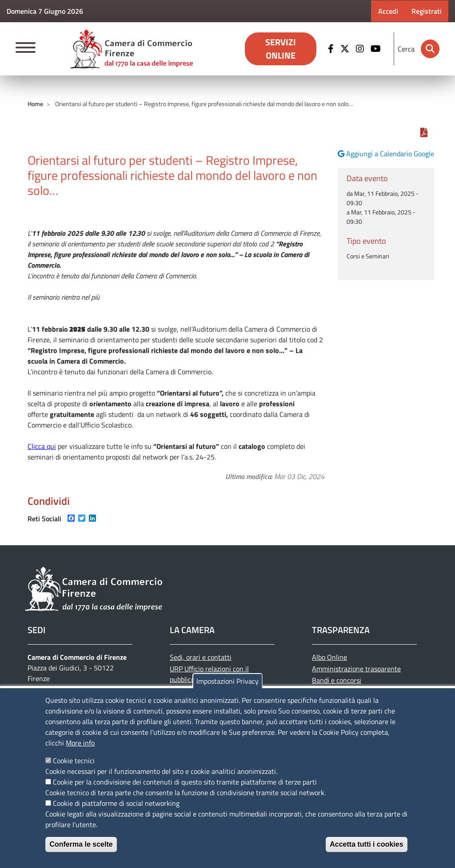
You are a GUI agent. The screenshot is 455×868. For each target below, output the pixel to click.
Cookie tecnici (74, 761)
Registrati (427, 11)
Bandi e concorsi (337, 680)
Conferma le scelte (81, 844)
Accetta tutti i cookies (366, 844)
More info (80, 743)
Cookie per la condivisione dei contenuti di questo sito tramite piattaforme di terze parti (185, 782)
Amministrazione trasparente (356, 669)
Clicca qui (42, 446)
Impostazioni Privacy (227, 681)
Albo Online (329, 657)
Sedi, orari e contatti (201, 657)
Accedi (388, 11)
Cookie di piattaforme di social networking (116, 803)
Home (35, 104)
